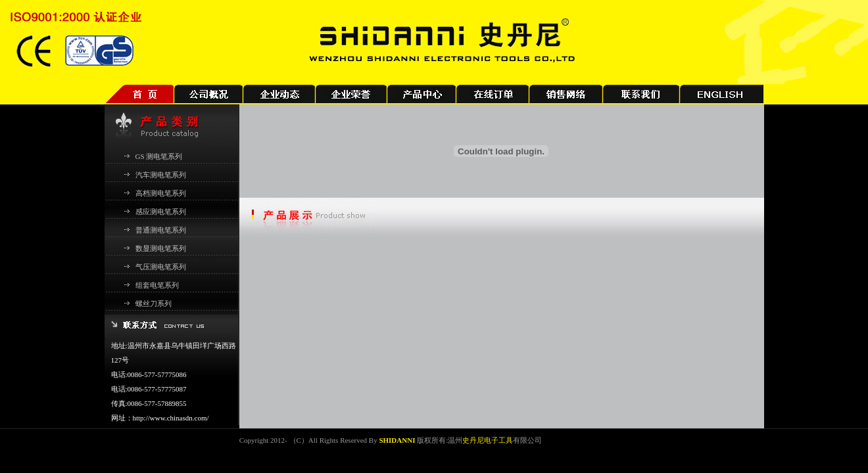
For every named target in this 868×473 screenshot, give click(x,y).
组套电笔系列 (157, 285)
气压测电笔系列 (161, 267)
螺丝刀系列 (154, 304)
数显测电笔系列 (161, 248)
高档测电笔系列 (161, 193)
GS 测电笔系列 (159, 156)
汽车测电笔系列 (161, 175)
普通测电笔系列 (161, 230)
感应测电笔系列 (161, 212)
